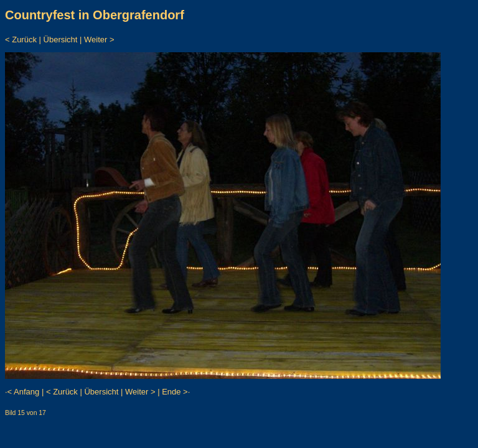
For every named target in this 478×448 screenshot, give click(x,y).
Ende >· (176, 392)
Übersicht (61, 40)
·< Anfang (22, 392)
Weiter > (99, 40)
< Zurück (21, 40)
